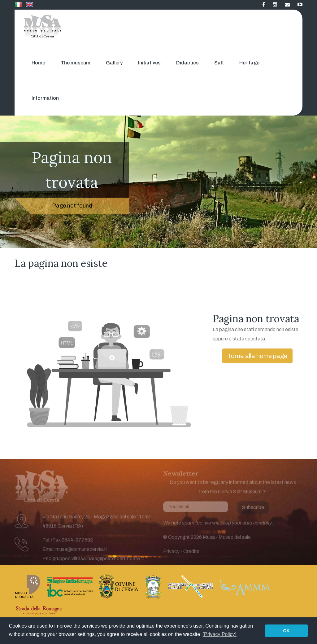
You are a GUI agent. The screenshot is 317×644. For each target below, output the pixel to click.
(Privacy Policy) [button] (219, 634)
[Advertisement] (127, 296)
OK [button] (286, 631)
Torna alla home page (257, 356)
